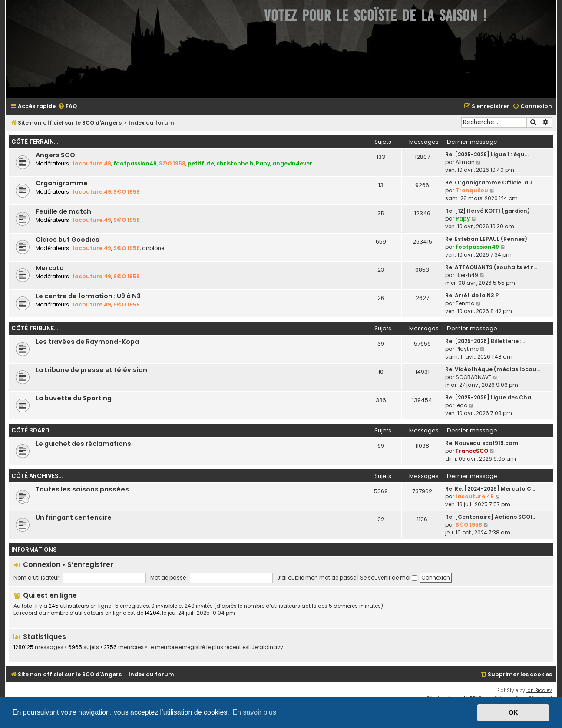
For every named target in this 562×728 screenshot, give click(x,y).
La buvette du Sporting (74, 398)
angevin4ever (292, 163)
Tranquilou (472, 190)
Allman (465, 162)
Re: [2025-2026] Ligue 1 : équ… (487, 154)
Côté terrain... (35, 142)
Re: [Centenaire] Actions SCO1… (491, 517)
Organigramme (62, 183)
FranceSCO (472, 451)
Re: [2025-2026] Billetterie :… (485, 341)
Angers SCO (55, 155)
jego (461, 405)
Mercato (50, 268)
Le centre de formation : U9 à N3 (88, 296)
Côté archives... (37, 476)
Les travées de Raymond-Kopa (87, 342)
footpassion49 (135, 163)
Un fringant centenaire (74, 517)
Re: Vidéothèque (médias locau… (493, 369)
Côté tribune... (35, 328)
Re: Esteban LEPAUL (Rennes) (486, 239)
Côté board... (32, 430)
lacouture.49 (92, 163)
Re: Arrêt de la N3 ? (472, 295)
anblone (153, 248)
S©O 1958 (172, 163)
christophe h (235, 163)
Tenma (465, 303)
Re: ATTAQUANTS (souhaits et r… (491, 267)
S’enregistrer (90, 565)
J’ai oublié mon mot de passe (317, 578)
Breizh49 (467, 275)
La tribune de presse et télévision (91, 370)
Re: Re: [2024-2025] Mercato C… (490, 489)
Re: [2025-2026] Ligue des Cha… (490, 397)
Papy (263, 163)
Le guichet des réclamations (83, 444)
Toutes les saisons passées (82, 489)
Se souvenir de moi (389, 578)
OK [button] (513, 712)
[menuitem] (67, 107)
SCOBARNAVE (473, 377)
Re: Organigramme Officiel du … (491, 183)
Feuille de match (63, 211)
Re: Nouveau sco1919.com (482, 443)
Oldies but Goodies (68, 240)
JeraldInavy (267, 647)
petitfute (201, 163)
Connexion (42, 565)
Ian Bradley (539, 690)
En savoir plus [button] (254, 712)
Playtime (467, 349)
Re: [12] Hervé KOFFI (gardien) (488, 211)
